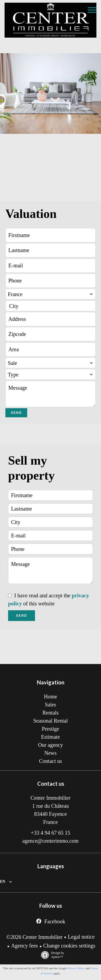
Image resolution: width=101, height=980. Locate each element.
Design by (51, 955)
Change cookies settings (69, 946)
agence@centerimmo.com (50, 841)
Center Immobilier (50, 798)
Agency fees (24, 946)
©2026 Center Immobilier (35, 937)
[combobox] (50, 294)
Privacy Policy (76, 968)
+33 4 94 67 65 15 (50, 833)
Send (16, 413)
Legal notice (81, 937)
